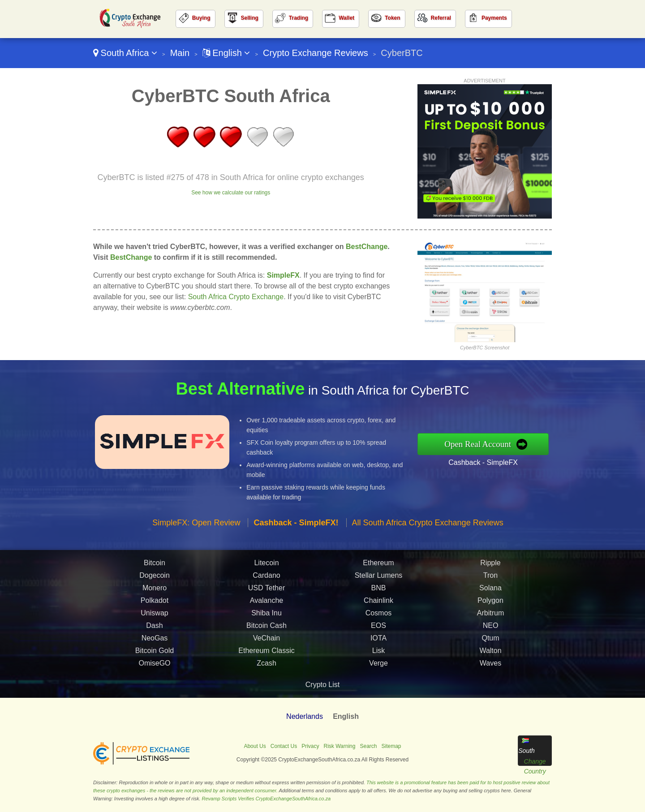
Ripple (490, 565)
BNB (379, 590)
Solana (490, 590)
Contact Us (284, 746)
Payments (494, 18)
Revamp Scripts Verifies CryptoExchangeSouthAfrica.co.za (267, 799)
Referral (441, 18)
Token (392, 18)
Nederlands (305, 716)
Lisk (378, 653)
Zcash (267, 665)
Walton (490, 653)
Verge (378, 665)
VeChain (267, 640)
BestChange (367, 247)
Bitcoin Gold (155, 653)
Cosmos (379, 615)
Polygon (490, 603)
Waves (490, 665)
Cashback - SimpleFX (485, 462)
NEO (491, 628)
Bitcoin (155, 565)
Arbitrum (490, 615)
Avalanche (267, 603)
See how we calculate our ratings (231, 193)
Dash (154, 628)
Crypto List (322, 685)
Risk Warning (340, 746)
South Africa (125, 53)
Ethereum (378, 565)
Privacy (310, 746)
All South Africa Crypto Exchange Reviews (428, 525)
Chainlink (378, 603)
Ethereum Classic (266, 653)
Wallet (346, 18)
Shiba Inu (267, 615)
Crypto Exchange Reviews (316, 53)
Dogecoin (155, 578)
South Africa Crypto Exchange (236, 297)
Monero (155, 590)
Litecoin (266, 565)
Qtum (490, 640)
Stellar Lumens (379, 578)
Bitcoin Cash (267, 628)
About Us (255, 746)
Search (368, 746)
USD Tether (267, 590)
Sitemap (391, 746)
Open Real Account (480, 444)
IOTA (378, 640)
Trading (299, 18)
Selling (250, 18)
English (226, 53)
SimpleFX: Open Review (196, 525)
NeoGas (155, 640)
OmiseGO (154, 665)
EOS (378, 628)
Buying (201, 18)
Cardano (266, 578)
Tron (490, 578)
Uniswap (154, 615)
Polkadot (155, 603)
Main (180, 53)
